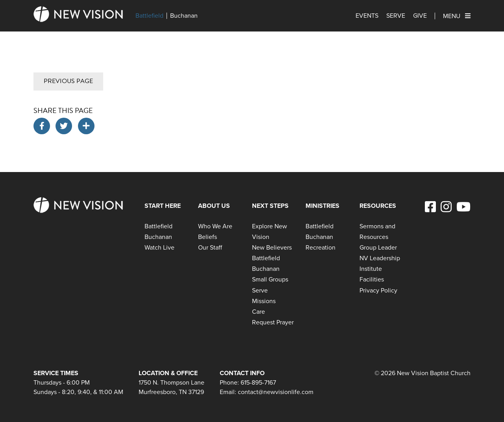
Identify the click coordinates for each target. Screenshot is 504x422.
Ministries (322, 206)
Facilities (372, 279)
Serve (396, 16)
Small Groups (270, 279)
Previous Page (68, 81)
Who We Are (215, 226)
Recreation (321, 247)
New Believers (272, 247)
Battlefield (149, 16)
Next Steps (270, 206)
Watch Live (159, 247)
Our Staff (210, 247)
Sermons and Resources (377, 231)
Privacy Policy (378, 290)
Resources (378, 206)
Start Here (163, 206)
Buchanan (184, 16)
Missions (264, 301)
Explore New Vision (270, 231)
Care (258, 312)
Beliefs (208, 237)
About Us (214, 206)
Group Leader (378, 247)
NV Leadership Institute (380, 263)
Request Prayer (273, 322)
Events (367, 16)
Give (420, 16)
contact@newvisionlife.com (276, 392)
